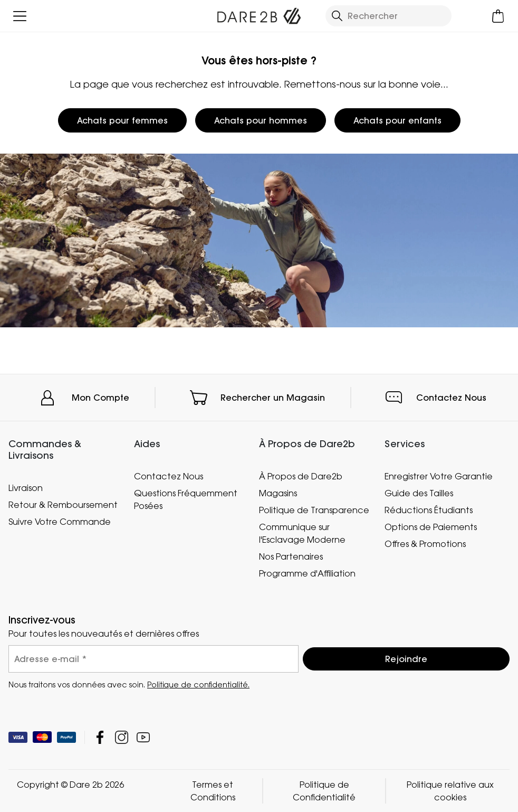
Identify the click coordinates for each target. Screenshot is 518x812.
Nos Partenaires (291, 556)
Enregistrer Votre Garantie (439, 476)
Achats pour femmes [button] (122, 120)
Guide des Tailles (419, 493)
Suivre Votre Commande (60, 521)
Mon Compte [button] (100, 398)
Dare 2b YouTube (143, 737)
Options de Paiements (431, 527)
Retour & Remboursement (63, 504)
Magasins (278, 493)
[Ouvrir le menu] (20, 16)
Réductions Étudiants (429, 510)
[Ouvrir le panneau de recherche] (389, 16)
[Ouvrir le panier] (498, 16)
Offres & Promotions (425, 544)
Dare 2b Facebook (100, 737)
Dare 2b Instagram (122, 737)
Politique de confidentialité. (198, 684)
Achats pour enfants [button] (397, 120)
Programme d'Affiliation (307, 573)
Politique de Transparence (314, 510)
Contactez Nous (451, 398)
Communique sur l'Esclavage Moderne (302, 533)
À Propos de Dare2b (301, 476)
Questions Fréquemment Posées (186, 499)
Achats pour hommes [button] (261, 120)
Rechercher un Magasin (273, 398)
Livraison (26, 487)
